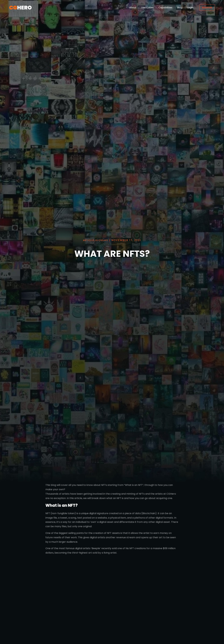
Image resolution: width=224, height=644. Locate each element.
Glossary (103, 240)
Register (207, 8)
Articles (87, 240)
